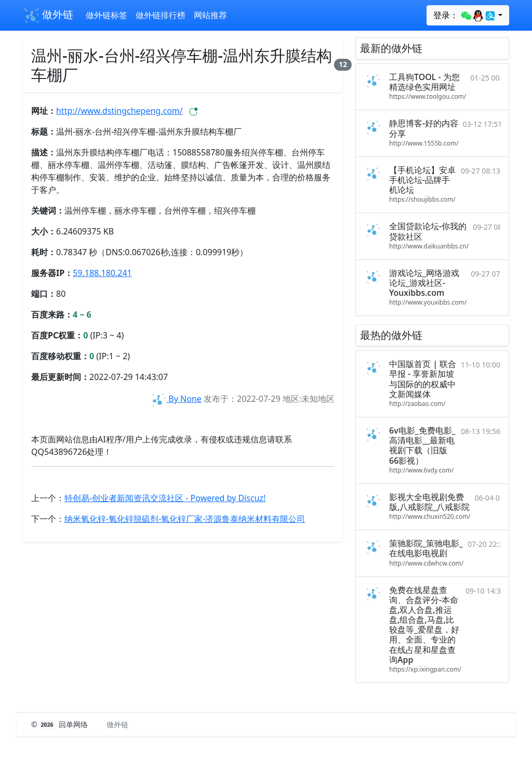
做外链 (48, 16)
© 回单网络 (61, 724)
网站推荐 (210, 15)
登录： (465, 16)
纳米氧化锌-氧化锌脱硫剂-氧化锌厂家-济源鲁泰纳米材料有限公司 (185, 519)
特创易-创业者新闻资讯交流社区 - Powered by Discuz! (165, 498)
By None (176, 399)
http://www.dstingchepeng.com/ (119, 111)
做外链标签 (107, 15)
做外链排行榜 (161, 15)
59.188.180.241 (102, 273)
